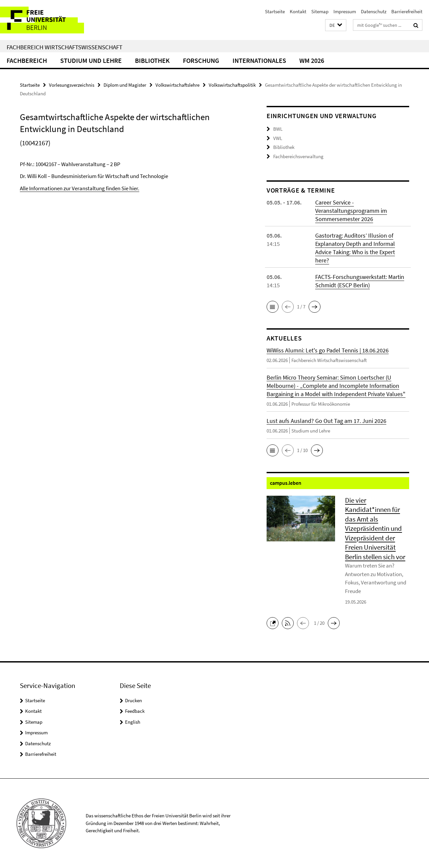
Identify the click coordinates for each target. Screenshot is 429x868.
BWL (278, 129)
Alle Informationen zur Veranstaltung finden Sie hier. (80, 188)
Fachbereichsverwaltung (298, 156)
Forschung (201, 60)
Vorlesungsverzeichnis (72, 85)
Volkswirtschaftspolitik (232, 85)
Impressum (345, 11)
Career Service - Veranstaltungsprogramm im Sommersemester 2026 (351, 211)
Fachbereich (27, 60)
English (133, 722)
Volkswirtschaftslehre (177, 85)
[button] (336, 25)
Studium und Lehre (91, 60)
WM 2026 (312, 60)
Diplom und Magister (125, 85)
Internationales (259, 60)
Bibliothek (152, 60)
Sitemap (320, 11)
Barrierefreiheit (407, 11)
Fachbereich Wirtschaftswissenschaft (64, 47)
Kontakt (298, 11)
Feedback (135, 711)
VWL (278, 138)
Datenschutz (374, 11)
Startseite (275, 11)
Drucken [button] (133, 700)
